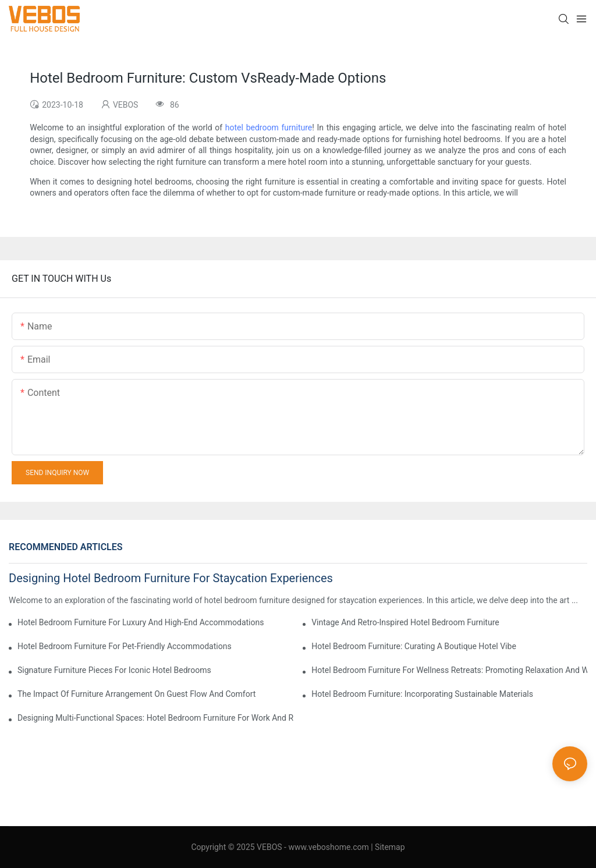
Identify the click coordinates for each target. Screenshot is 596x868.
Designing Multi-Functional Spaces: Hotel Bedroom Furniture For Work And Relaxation (155, 718)
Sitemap (390, 847)
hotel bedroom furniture (269, 127)
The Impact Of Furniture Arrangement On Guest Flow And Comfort (136, 694)
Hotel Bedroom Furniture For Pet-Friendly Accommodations (125, 646)
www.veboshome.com (328, 847)
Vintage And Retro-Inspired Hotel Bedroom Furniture (405, 622)
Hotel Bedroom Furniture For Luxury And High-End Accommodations (141, 622)
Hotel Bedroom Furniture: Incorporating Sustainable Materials (422, 694)
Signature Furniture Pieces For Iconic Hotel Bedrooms (114, 670)
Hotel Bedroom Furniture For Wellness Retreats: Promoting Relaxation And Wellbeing (449, 670)
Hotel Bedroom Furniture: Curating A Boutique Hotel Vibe (414, 646)
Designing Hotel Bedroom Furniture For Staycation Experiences (171, 578)
